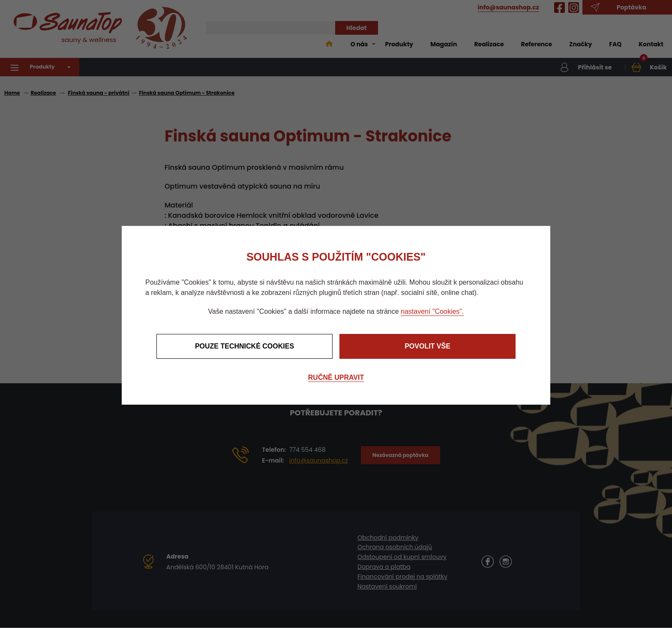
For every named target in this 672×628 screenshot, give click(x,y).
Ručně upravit (336, 377)
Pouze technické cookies (244, 346)
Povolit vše (427, 346)
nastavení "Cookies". (432, 311)
